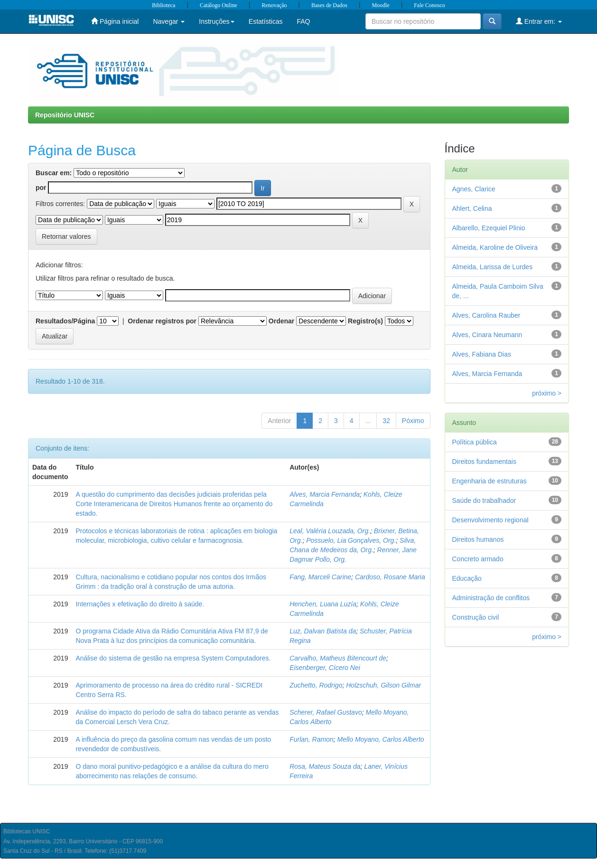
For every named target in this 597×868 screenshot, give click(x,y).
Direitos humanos (478, 539)
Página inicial (115, 21)
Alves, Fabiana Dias (482, 354)
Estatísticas (266, 21)
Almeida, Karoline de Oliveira (495, 247)
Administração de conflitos (491, 598)
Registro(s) (365, 321)
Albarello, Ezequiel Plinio (489, 228)
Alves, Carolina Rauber (486, 315)
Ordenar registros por (162, 321)
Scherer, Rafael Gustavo (326, 712)
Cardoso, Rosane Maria (390, 577)
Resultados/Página (65, 321)
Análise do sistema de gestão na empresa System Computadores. (173, 658)
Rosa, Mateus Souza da (325, 766)
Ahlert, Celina (472, 208)
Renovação (274, 5)
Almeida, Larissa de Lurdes (493, 267)
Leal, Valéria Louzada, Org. (330, 531)
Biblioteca (163, 5)
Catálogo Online (219, 5)
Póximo (413, 421)
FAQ (303, 21)
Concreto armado (478, 559)
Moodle (380, 5)
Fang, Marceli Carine (320, 577)
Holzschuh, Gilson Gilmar (383, 685)
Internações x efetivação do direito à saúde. (140, 604)
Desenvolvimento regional (490, 520)
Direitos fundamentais (484, 462)
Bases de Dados (329, 5)
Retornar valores (66, 236)
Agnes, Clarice (474, 189)
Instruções (217, 21)
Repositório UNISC (65, 115)
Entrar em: (539, 21)
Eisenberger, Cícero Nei (325, 668)
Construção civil (476, 617)
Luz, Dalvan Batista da (323, 631)
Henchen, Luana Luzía (323, 604)
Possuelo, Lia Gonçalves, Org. (351, 540)
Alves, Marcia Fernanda (325, 494)
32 (386, 421)
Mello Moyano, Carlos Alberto (381, 739)
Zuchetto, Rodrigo (316, 685)
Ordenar (281, 321)
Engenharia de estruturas (490, 481)
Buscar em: (54, 173)
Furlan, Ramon (312, 739)
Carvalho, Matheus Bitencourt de (338, 658)
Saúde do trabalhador (484, 500)
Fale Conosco (429, 5)
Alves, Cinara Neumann (487, 335)
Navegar (169, 21)
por (41, 188)
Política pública (475, 442)
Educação (467, 578)
